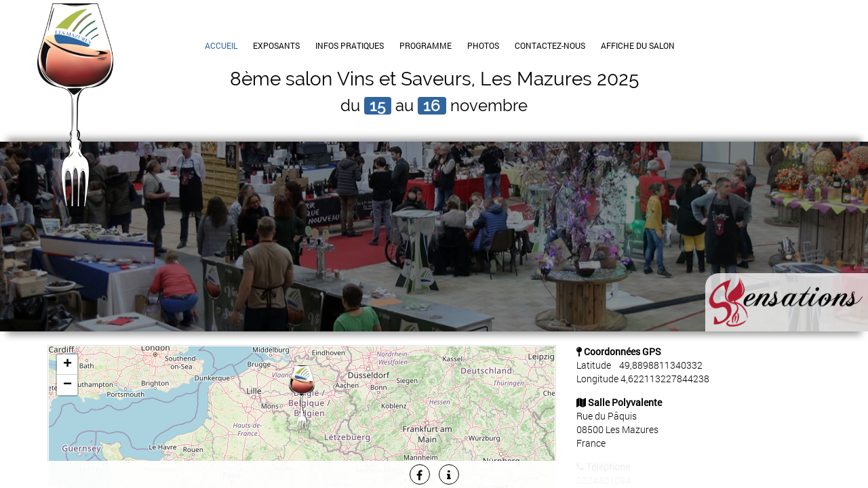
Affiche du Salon (638, 45)
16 (432, 106)
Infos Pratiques (350, 45)
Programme (426, 45)
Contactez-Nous (550, 45)
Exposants (276, 45)
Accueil (221, 45)
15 (378, 106)
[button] (302, 399)
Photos (483, 45)
